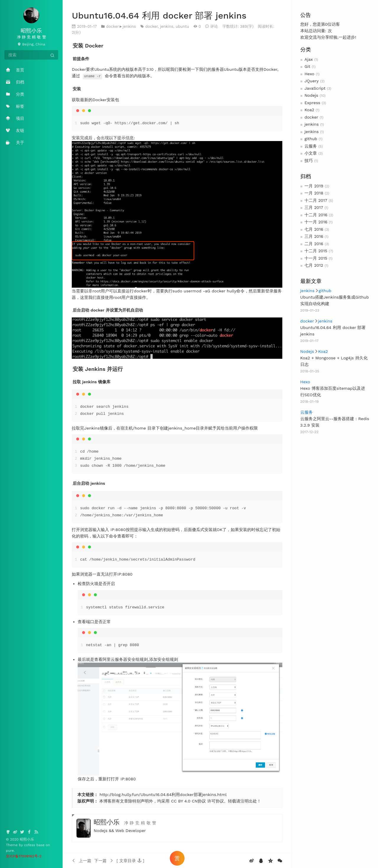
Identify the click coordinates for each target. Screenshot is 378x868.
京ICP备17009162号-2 (24, 856)
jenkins (312, 124)
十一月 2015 (316, 258)
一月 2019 (314, 186)
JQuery (312, 81)
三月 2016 (314, 236)
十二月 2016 (316, 215)
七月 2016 (314, 229)
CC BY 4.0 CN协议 (188, 801)
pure (10, 851)
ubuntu (183, 26)
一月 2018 (314, 193)
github (311, 139)
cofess (30, 845)
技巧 (309, 161)
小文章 (311, 153)
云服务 (311, 146)
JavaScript (315, 88)
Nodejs (311, 95)
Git (307, 66)
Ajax (309, 59)
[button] (130, 860)
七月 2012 (314, 265)
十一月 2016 (316, 222)
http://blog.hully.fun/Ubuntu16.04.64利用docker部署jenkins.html (163, 795)
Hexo (309, 74)
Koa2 (309, 110)
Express (312, 103)
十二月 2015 (316, 251)
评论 (214, 26)
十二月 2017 (316, 200)
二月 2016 (314, 244)
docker (311, 117)
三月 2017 (314, 207)
